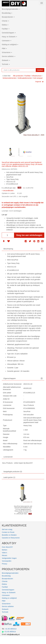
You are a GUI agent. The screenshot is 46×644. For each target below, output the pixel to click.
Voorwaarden (7, 561)
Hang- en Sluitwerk (9, 37)
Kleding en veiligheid (10, 45)
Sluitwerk (6, 60)
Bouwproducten (8, 17)
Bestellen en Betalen (9, 535)
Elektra (5, 25)
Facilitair (6, 29)
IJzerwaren (7, 41)
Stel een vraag (7, 529)
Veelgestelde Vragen (9, 558)
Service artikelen (9, 56)
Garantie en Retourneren (11, 538)
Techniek (6, 64)
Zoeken (40, 70)
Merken (5, 550)
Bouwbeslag (7, 13)
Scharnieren (7, 52)
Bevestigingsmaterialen (11, 9)
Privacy (4, 564)
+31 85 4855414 (11, 629)
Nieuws (4, 555)
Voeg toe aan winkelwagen (29, 235)
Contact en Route (8, 532)
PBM (4, 48)
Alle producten (18, 76)
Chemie (5, 21)
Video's (4, 553)
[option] (11, 152)
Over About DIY (7, 547)
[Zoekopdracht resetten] (34, 70)
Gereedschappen (9, 33)
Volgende (38, 82)
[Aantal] (8, 235)
